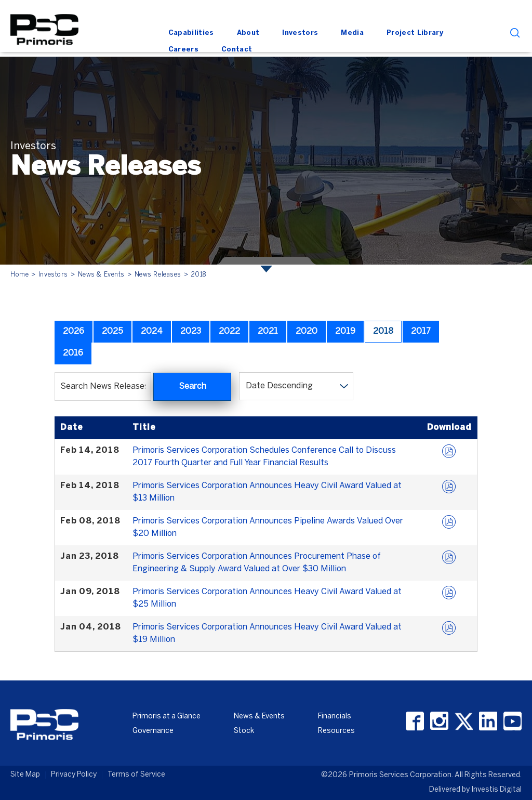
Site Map (25, 775)
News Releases (158, 275)
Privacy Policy (74, 775)
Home (19, 275)
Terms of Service (136, 775)
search (515, 33)
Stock (244, 731)
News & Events (101, 275)
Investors (53, 275)
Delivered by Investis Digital (475, 790)
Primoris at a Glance (167, 717)
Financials (335, 717)
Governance (153, 731)
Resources (336, 731)
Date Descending (279, 386)
